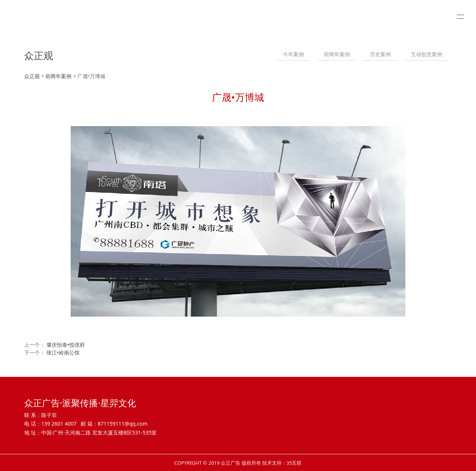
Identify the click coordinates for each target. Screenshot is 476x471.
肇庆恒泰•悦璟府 (66, 345)
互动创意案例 (427, 54)
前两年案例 (337, 54)
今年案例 (293, 54)
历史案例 (380, 54)
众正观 (32, 76)
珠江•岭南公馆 (63, 353)
